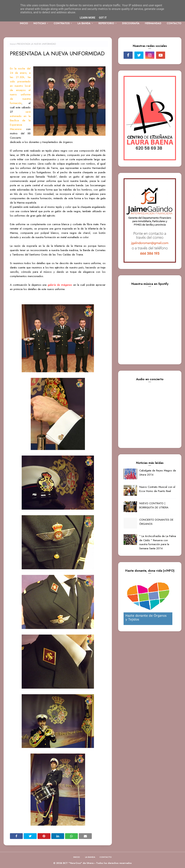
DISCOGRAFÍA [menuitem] (131, 23)
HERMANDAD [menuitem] (153, 23)
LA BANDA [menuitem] (84, 23)
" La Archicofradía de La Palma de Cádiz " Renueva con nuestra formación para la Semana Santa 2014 (158, 542)
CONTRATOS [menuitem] (62, 23)
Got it (103, 18)
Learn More (87, 18)
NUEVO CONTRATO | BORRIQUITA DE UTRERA (154, 505)
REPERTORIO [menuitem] (106, 23)
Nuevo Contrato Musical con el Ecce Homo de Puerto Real (157, 489)
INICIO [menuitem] (24, 23)
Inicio (12, 44)
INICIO (77, 857)
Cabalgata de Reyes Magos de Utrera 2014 (158, 473)
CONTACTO (106, 857)
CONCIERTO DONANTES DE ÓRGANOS (156, 522)
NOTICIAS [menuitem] (40, 23)
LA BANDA (90, 857)
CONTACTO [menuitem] (174, 23)
